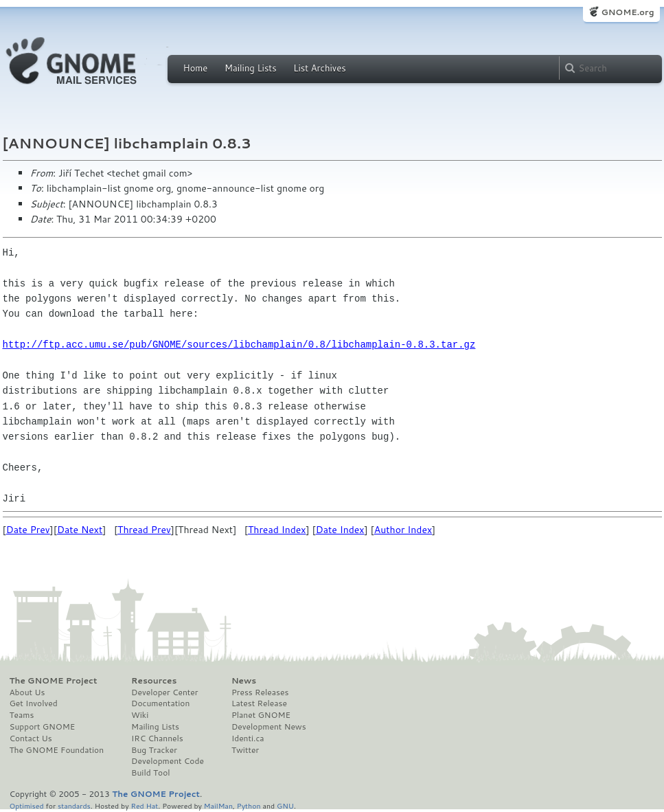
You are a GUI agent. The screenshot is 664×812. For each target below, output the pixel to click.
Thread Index (277, 530)
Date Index (340, 530)
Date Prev (28, 530)
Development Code (168, 761)
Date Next (80, 530)
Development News (269, 727)
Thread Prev (144, 530)
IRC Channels (157, 738)
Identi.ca (248, 738)
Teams (22, 715)
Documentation (160, 703)
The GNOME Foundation (57, 750)
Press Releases (260, 692)
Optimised (27, 805)
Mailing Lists (251, 68)
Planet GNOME (261, 715)
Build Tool (150, 773)
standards (74, 805)
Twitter (245, 750)
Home (196, 68)
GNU (285, 805)
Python (249, 805)
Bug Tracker (154, 750)
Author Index (403, 530)
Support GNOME (43, 727)
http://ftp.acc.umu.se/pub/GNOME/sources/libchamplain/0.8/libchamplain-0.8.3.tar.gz (239, 345)
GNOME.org (627, 12)
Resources (154, 681)
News (244, 681)
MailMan (218, 805)
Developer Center (164, 692)
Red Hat (144, 805)
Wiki (140, 715)
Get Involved (34, 703)
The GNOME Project (54, 681)
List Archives (319, 68)
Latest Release (259, 703)
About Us (27, 692)
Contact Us (31, 738)
